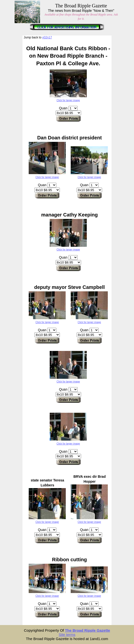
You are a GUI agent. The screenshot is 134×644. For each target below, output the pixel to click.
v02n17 (47, 37)
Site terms (67, 635)
